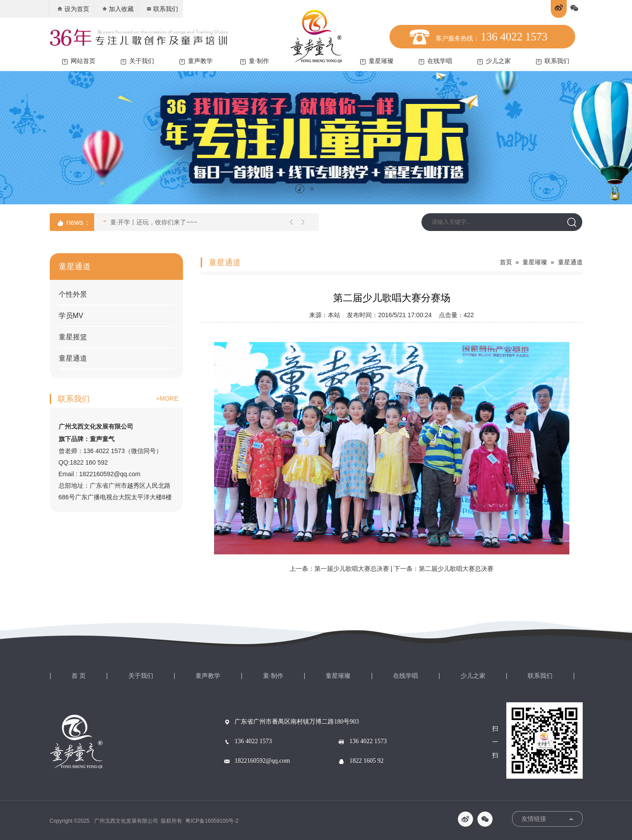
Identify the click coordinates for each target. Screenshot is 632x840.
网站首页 (79, 61)
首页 (506, 262)
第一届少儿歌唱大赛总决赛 (352, 569)
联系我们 (162, 9)
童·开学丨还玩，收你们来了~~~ (150, 221)
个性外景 (73, 294)
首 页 (79, 676)
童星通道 (73, 358)
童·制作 (255, 61)
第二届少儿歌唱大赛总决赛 (456, 569)
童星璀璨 (377, 61)
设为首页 (73, 9)
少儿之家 (494, 61)
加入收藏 (117, 9)
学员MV (71, 316)
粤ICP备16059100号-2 (212, 821)
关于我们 (137, 61)
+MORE (167, 398)
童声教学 (196, 61)
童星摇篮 (73, 337)
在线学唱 (435, 61)
